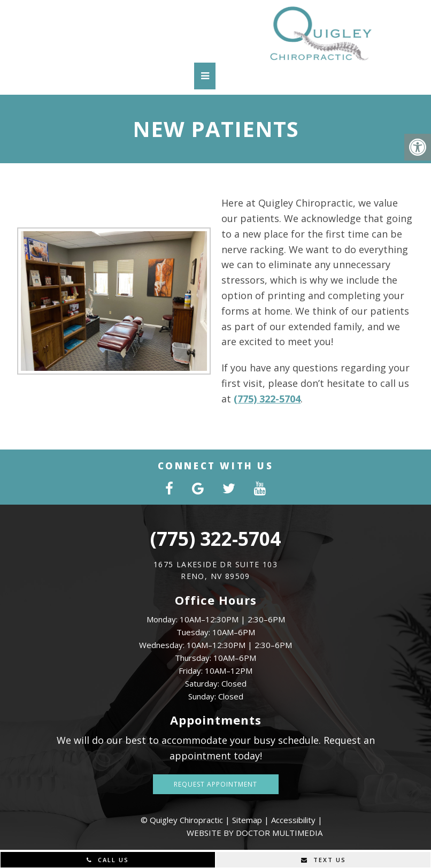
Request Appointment (215, 784)
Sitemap (247, 820)
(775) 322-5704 (259, 399)
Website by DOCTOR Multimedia (255, 833)
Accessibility (293, 820)
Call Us (108, 860)
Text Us (324, 860)
